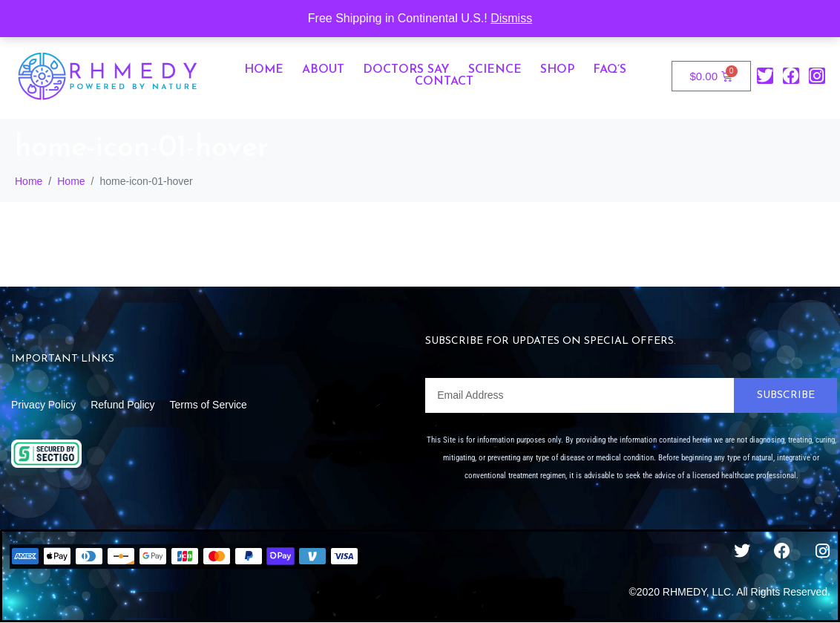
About (323, 70)
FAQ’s (610, 70)
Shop (557, 70)
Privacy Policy (43, 405)
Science (495, 70)
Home (264, 70)
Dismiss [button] (511, 18)
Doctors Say (406, 70)
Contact (444, 82)
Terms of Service (209, 405)
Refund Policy (122, 405)
